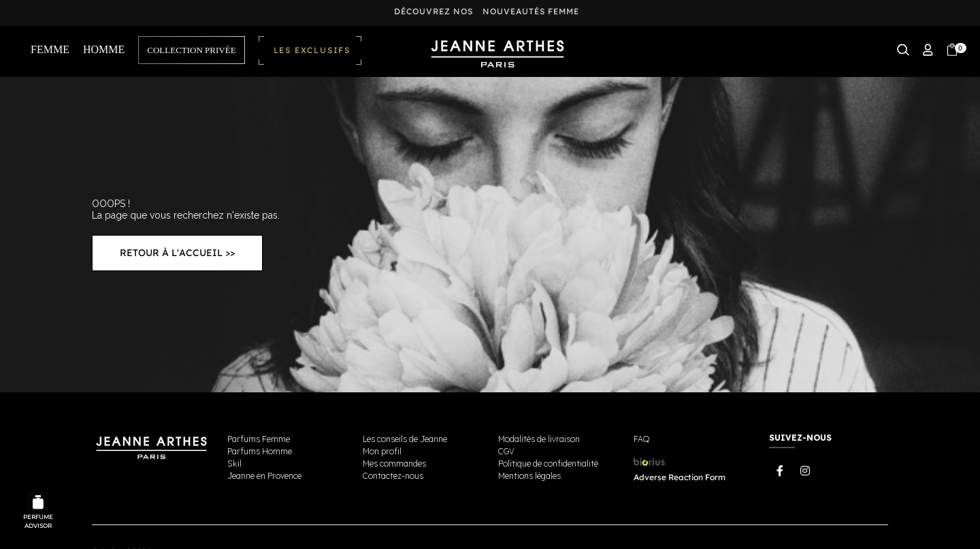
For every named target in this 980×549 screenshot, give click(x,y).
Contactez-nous (393, 476)
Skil (234, 464)
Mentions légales (529, 476)
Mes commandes (394, 464)
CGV (506, 451)
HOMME (104, 49)
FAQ (641, 439)
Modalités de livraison (539, 439)
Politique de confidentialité (548, 464)
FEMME (50, 49)
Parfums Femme (259, 439)
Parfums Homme (260, 451)
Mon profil (382, 451)
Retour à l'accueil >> (177, 253)
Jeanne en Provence (264, 476)
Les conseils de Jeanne (405, 439)
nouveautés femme (531, 11)
